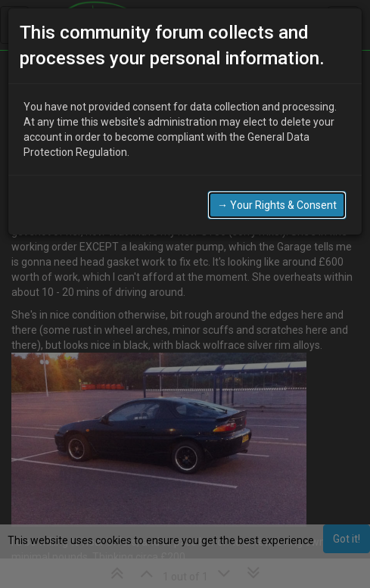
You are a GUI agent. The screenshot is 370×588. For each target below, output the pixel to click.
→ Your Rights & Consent (277, 205)
